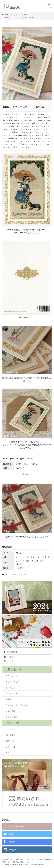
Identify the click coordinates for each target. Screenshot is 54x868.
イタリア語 (10, 711)
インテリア (10, 688)
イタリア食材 (11, 717)
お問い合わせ (11, 741)
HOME (5, 15)
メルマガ (9, 753)
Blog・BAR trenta (14, 826)
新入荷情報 (10, 652)
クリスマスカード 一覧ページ (16, 575)
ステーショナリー (13, 676)
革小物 (8, 699)
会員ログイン (11, 747)
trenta (15, 7)
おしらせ (10, 661)
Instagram (11, 850)
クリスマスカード (19, 15)
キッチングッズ (12, 682)
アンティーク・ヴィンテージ (18, 705)
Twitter (9, 834)
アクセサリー (11, 694)
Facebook (10, 842)
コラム (9, 657)
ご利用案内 (10, 735)
